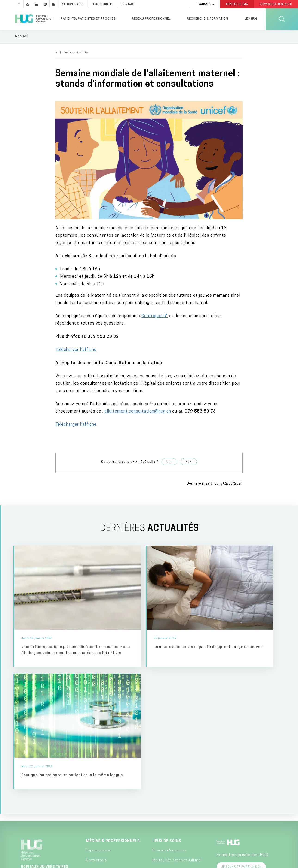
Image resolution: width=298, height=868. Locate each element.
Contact (32, 817)
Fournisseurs (97, 827)
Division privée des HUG (240, 804)
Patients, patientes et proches (88, 19)
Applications (97, 787)
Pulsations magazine (103, 737)
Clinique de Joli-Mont (169, 822)
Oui (169, 462)
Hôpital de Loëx (164, 792)
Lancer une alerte (212, 863)
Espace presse (99, 718)
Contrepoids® (155, 316)
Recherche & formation (208, 19)
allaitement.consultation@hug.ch (138, 412)
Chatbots (94, 797)
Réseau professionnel (151, 19)
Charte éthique (168, 863)
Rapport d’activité (101, 817)
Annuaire (132, 863)
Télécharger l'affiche (76, 350)
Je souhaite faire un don (241, 734)
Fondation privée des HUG (243, 722)
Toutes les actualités (74, 53)
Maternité (160, 762)
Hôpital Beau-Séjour (168, 772)
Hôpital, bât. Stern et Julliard (176, 728)
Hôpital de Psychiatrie (170, 812)
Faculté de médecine (238, 771)
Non (189, 462)
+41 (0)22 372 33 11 (43, 802)
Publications (97, 807)
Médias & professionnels (113, 708)
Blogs (91, 767)
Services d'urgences (169, 718)
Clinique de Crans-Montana (174, 832)
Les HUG (251, 19)
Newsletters (96, 728)
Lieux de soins (166, 708)
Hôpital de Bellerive (168, 802)
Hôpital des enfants (168, 737)
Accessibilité (78, 863)
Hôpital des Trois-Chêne (172, 782)
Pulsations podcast (103, 757)
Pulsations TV (98, 747)
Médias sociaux (99, 777)
